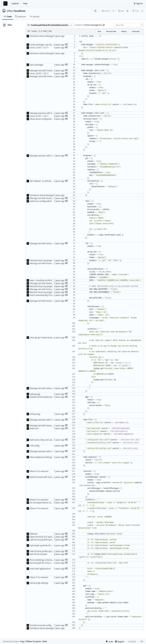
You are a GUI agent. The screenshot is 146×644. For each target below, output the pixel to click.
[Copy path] (104, 25)
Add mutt (34, 428)
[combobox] (129, 25)
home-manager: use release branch (46, 45)
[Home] (5, 4)
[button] (66, 45)
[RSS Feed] (95, 11)
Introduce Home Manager (42, 36)
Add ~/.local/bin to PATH (41, 280)
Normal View (111, 31)
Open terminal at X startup (42, 537)
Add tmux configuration (41, 201)
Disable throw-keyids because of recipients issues (53, 397)
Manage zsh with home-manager (45, 198)
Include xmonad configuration (44, 625)
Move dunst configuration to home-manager (50, 119)
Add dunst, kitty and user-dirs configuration (50, 440)
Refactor (34, 534)
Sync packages (37, 65)
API (142, 641)
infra (9, 11)
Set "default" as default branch (44, 181)
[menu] (109, 642)
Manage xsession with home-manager (48, 113)
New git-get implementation (43, 338)
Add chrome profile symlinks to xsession (48, 540)
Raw (100, 31)
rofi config (35, 446)
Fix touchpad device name (42, 503)
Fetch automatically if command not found (49, 295)
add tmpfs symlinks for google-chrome (48, 545)
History (124, 31)
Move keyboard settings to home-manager (50, 457)
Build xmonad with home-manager (46, 477)
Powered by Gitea (11, 641)
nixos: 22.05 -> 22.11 (39, 48)
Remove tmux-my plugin (41, 260)
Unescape (136, 31)
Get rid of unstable (38, 554)
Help (25, 3)
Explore (15, 3)
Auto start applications (40, 569)
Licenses (132, 641)
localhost (20, 11)
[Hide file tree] (4, 25)
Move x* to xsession (39, 471)
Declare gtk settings (39, 583)
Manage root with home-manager (46, 70)
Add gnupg (35, 394)
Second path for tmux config (43, 563)
